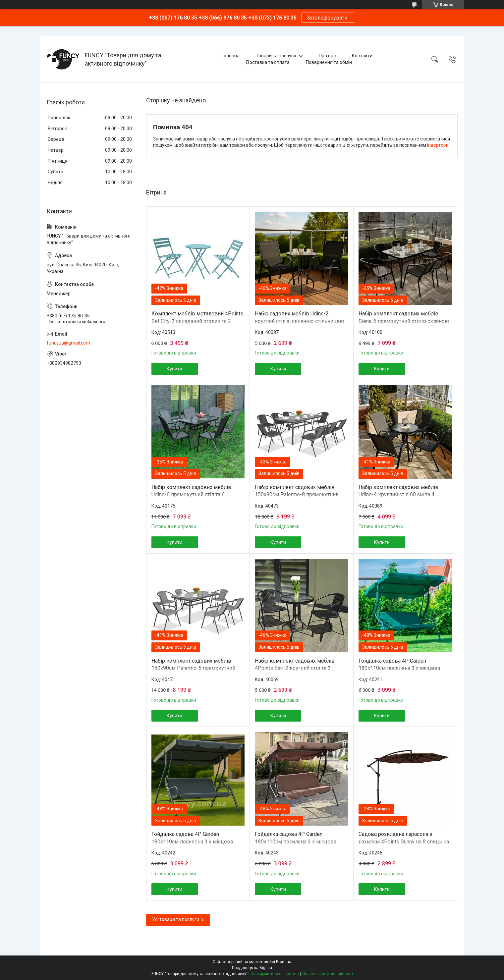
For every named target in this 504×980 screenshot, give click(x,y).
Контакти (362, 56)
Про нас (327, 56)
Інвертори (438, 145)
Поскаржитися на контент (275, 974)
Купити (174, 369)
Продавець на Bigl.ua (252, 968)
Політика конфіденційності (328, 974)
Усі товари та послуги (176, 919)
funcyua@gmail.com (68, 343)
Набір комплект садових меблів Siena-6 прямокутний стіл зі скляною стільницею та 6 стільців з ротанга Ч (404, 321)
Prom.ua (284, 962)
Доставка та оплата (268, 62)
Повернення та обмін (329, 62)
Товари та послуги (276, 56)
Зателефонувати (328, 18)
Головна (231, 56)
